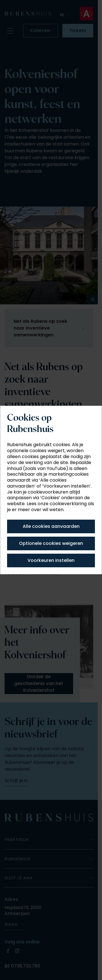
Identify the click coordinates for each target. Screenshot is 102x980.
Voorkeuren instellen (51, 560)
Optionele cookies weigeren (51, 543)
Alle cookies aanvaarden (51, 526)
